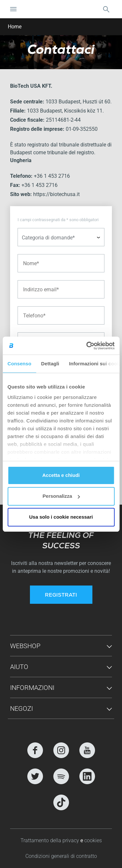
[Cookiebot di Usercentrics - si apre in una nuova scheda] (87, 346)
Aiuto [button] (19, 667)
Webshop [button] (25, 646)
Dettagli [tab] (50, 364)
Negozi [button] (21, 708)
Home (15, 27)
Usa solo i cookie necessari (61, 517)
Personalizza (61, 496)
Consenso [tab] (19, 364)
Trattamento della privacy (50, 840)
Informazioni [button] (32, 688)
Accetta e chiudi (61, 475)
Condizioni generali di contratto (61, 856)
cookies (93, 840)
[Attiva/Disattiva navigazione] (13, 9)
